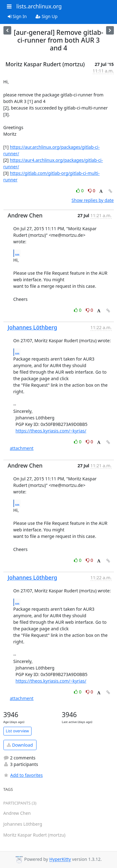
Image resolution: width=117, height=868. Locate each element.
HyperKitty (60, 859)
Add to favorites (23, 775)
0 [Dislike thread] (92, 191)
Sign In (17, 16)
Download (20, 745)
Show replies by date (93, 200)
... (17, 253)
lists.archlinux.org (39, 6)
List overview (17, 731)
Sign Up (47, 16)
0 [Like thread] (80, 191)
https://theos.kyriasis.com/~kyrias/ (51, 431)
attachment (22, 448)
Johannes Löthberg (32, 327)
